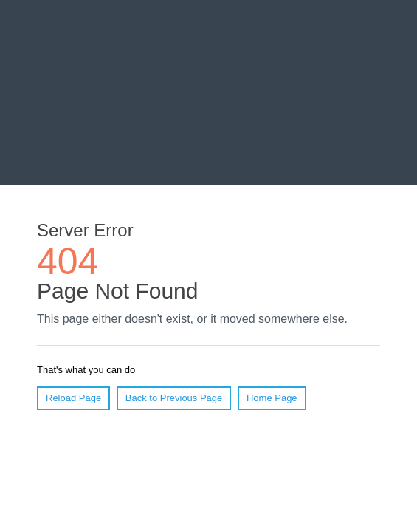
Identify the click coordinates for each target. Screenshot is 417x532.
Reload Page (73, 398)
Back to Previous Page (174, 398)
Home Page (272, 398)
